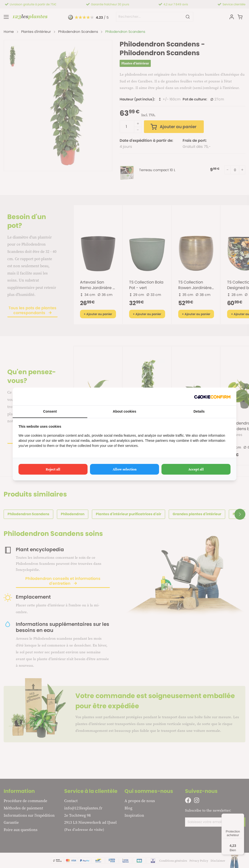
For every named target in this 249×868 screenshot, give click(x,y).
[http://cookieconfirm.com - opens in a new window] (212, 396)
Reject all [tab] (53, 469)
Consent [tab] (50, 411)
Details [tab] (199, 411)
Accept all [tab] (196, 469)
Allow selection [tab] (125, 469)
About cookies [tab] (124, 411)
